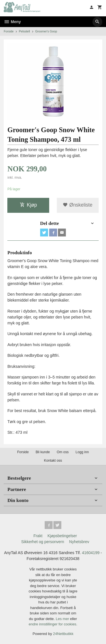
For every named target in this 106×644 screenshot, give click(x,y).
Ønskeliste (78, 205)
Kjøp (28, 205)
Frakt (38, 536)
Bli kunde (43, 452)
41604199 (91, 553)
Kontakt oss (53, 461)
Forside (9, 31)
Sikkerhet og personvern (43, 542)
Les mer (63, 619)
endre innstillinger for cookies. (53, 624)
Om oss (63, 452)
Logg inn (82, 452)
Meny (12, 22)
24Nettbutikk (63, 634)
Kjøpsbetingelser (62, 536)
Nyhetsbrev (79, 542)
